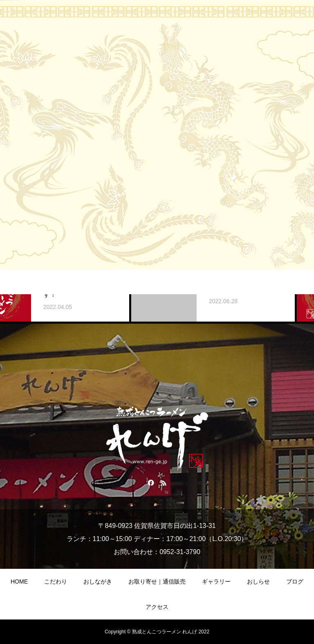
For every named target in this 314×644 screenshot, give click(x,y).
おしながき (98, 581)
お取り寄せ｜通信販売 (157, 581)
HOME (19, 581)
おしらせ (258, 581)
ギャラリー (216, 581)
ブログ (295, 581)
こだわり (56, 581)
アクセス (157, 607)
